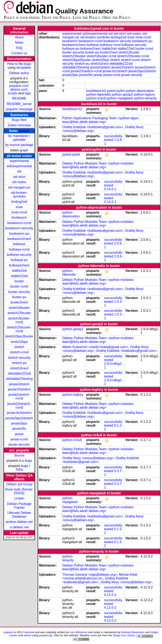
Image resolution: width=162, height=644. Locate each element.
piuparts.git (46, 635)
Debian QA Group (19, 484)
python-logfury (144, 94)
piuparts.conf (19, 86)
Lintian (19, 498)
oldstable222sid (19, 373)
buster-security (19, 292)
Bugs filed (19, 120)
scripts (12, 93)
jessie (19, 434)
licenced (29, 632)
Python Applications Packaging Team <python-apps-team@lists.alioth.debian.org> (101, 120)
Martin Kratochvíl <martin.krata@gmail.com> (95, 347)
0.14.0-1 (110, 189)
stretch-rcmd (19, 352)
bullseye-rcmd (19, 249)
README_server (19, 104)
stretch (19, 347)
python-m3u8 (96, 98)
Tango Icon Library (124, 635)
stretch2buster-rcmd (19, 320)
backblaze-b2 (96, 91)
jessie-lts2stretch (19, 413)
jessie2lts (19, 429)
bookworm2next (19, 239)
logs (28, 93)
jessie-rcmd (19, 439)
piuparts (9, 632)
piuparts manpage (19, 109)
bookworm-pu (19, 234)
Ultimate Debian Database (19, 515)
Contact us (19, 53)
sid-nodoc (19, 182)
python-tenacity (145, 98)
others (27, 635)
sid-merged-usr (19, 187)
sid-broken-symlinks (19, 195)
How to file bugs (19, 64)
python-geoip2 (122, 94)
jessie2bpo (19, 423)
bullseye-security (19, 255)
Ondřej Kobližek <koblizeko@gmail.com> (93, 127)
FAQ (19, 48)
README (19, 98)
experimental (19, 161)
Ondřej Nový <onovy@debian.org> (88, 458)
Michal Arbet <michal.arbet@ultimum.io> (100, 576)
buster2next (19, 302)
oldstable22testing (19, 379)
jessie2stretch (19, 384)
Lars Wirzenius (79, 632)
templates (24, 68)
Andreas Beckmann (133, 632)
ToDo (19, 470)
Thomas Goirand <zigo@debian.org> (90, 575)
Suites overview (19, 125)
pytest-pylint (116, 91)
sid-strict (19, 177)
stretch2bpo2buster (19, 336)
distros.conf (19, 89)
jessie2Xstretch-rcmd (19, 406)
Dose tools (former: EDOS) (19, 491)
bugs (28, 461)
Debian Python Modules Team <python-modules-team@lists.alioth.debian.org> (98, 165)
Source (19, 455)
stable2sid (19, 271)
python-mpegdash (120, 98)
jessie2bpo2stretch (19, 418)
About (19, 37)
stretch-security (19, 358)
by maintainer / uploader (19, 138)
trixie (19, 207)
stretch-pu (19, 363)
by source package (19, 145)
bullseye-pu (19, 260)
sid (19, 171)
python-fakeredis (98, 94)
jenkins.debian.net (19, 522)
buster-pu (19, 297)
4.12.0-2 (110, 595)
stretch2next (19, 368)
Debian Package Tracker (19, 506)
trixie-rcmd (19, 212)
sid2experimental (19, 166)
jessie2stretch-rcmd (19, 396)
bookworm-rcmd (19, 223)
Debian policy (19, 73)
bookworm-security (19, 228)
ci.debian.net (19, 527)
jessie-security (19, 444)
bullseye (19, 244)
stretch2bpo (19, 342)
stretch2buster (19, 308)
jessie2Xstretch (19, 389)
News (19, 42)
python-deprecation (140, 91)
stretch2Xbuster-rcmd (19, 329)
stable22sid (19, 276)
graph (24, 150)
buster (24, 131)
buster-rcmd (19, 286)
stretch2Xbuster (19, 313)
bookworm (19, 217)
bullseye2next (19, 265)
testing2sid (19, 202)
